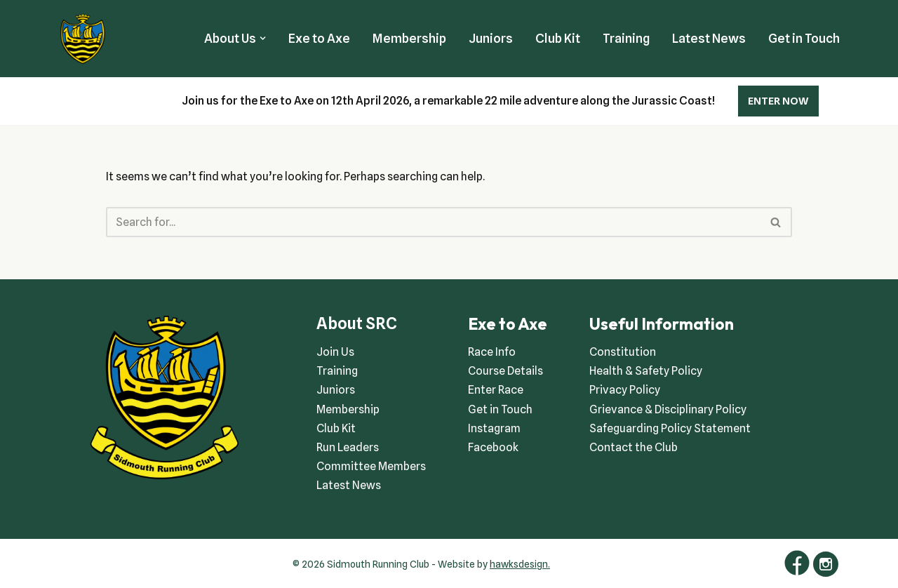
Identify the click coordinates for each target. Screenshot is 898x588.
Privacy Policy (625, 390)
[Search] (434, 222)
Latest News (709, 38)
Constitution (623, 352)
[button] (263, 38)
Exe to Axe (319, 38)
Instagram (494, 428)
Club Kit (558, 38)
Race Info (492, 352)
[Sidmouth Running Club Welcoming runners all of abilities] (83, 39)
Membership (409, 38)
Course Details (505, 371)
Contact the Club (634, 447)
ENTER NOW (778, 101)
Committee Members (371, 466)
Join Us (335, 352)
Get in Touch (804, 38)
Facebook (493, 447)
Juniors (491, 38)
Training (626, 38)
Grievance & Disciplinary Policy (668, 409)
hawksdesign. (520, 564)
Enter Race (496, 390)
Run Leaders (348, 447)
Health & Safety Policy (646, 371)
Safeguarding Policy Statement (670, 428)
